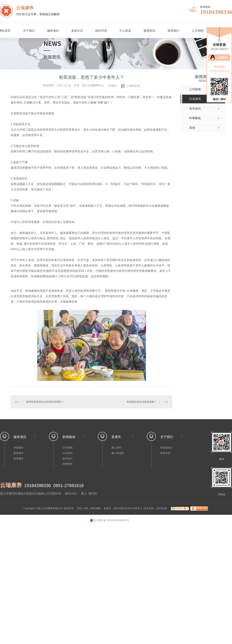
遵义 (84, 493)
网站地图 (95, 508)
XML (86, 508)
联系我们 (173, 31)
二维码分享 (133, 86)
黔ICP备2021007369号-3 (128, 508)
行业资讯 (67, 453)
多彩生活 (77, 31)
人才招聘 (198, 31)
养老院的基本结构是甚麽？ (142, 402)
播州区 (93, 493)
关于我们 (29, 31)
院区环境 (101, 31)
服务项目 (53, 31)
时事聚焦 (67, 464)
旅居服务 (18, 458)
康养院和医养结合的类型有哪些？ (45, 402)
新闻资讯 (149, 31)
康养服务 (18, 453)
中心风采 (125, 31)
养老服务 (18, 448)
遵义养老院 (118, 453)
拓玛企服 (162, 508)
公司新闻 (67, 448)
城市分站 (71, 493)
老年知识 (67, 458)
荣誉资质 (165, 453)
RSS (80, 508)
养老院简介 (167, 448)
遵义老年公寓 (119, 448)
